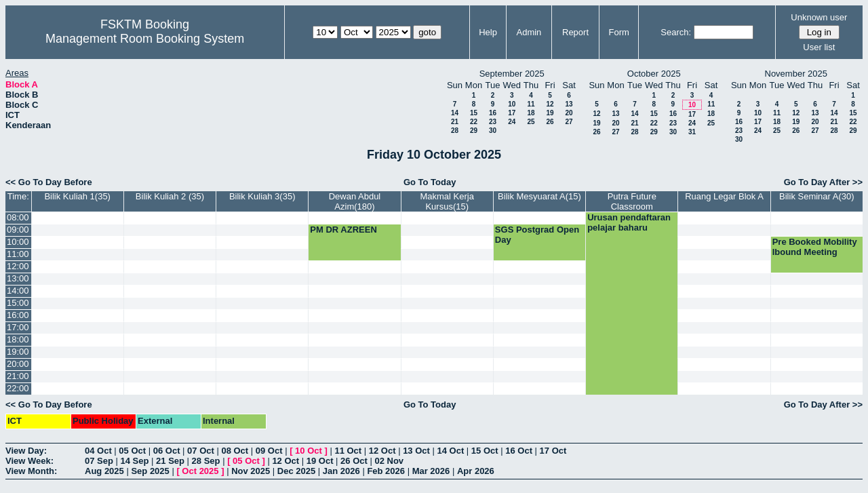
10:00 (18, 242)
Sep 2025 (150, 471)
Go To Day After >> (823, 182)
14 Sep (135, 461)
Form (619, 32)
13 (569, 104)
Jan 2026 (341, 471)
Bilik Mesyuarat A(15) (539, 196)
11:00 (18, 254)
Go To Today (430, 182)
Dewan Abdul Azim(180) (355, 201)
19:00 (18, 352)
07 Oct (201, 451)
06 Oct (167, 451)
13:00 (18, 278)
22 (474, 122)
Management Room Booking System (145, 39)
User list (819, 47)
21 (455, 122)
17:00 (18, 327)
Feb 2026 (386, 471)
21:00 (18, 376)
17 (512, 113)
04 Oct (98, 451)
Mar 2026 (431, 471)
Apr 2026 (476, 471)
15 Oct (485, 451)
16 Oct (519, 451)
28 (455, 131)
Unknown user (819, 17)
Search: (676, 32)
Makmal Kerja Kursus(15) (447, 201)
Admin (529, 32)
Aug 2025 (104, 471)
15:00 (18, 303)
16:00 (18, 315)
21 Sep (170, 461)
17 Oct (553, 451)
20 (569, 113)
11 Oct (348, 451)
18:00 (18, 339)
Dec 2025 (296, 471)
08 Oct (235, 451)
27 (569, 122)
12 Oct (382, 451)
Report (575, 32)
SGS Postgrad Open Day (537, 235)
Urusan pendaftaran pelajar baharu (629, 222)
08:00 (18, 217)
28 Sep (206, 461)
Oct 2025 (200, 471)
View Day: (26, 451)
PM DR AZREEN (343, 230)
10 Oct (309, 451)
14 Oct (451, 451)
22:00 (18, 388)
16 (493, 113)
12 (550, 104)
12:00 (18, 266)
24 (512, 122)
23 (493, 122)
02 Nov (389, 461)
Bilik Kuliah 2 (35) (170, 196)
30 (493, 131)
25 (531, 122)
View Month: (31, 471)
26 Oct (354, 461)
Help (488, 32)
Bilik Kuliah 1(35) (77, 196)
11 (531, 104)
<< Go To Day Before (49, 182)
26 (550, 122)
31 (692, 132)
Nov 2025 (251, 471)
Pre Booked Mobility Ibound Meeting (815, 247)
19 (550, 113)
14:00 (18, 291)
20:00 (18, 364)
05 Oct (132, 451)
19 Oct (320, 461)
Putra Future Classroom (632, 201)
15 (474, 113)
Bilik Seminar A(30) (817, 196)
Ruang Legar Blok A (724, 196)
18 (531, 113)
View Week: (29, 461)
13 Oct (416, 451)
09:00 (18, 230)
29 (474, 131)
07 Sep (99, 461)
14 (455, 113)
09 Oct (269, 451)
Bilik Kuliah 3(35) (262, 196)
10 (512, 104)
